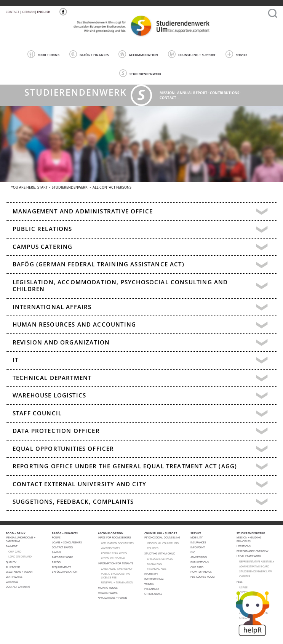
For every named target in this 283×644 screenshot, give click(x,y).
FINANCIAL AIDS (157, 569)
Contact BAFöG (62, 547)
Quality (11, 562)
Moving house (108, 588)
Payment (12, 546)
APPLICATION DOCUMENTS (117, 543)
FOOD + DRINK (43, 54)
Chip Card (197, 567)
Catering (12, 582)
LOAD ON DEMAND (20, 556)
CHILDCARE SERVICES (160, 559)
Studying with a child (160, 553)
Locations (244, 546)
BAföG (56, 562)
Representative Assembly (257, 561)
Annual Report (192, 93)
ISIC (193, 552)
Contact (12, 12)
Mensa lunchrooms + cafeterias (21, 539)
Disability (151, 574)
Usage (243, 587)
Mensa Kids (155, 564)
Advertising (199, 557)
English (44, 12)
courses (153, 548)
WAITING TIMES (110, 548)
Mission (167, 93)
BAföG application (65, 572)
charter (245, 576)
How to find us (201, 572)
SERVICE (236, 54)
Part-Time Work (62, 557)
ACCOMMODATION (138, 54)
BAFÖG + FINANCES (89, 54)
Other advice (153, 594)
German (28, 12)
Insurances (198, 542)
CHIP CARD (15, 551)
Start (42, 187)
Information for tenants (116, 563)
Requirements (62, 567)
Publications (200, 562)
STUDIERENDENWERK (140, 73)
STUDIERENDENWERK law (255, 571)
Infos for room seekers (114, 537)
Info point (198, 547)
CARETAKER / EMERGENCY (117, 569)
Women (149, 584)
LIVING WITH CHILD (113, 557)
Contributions (225, 93)
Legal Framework (249, 556)
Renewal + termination (117, 582)
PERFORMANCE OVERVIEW (252, 551)
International (154, 579)
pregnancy (152, 589)
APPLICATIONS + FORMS (113, 598)
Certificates (14, 577)
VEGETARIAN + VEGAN (19, 572)
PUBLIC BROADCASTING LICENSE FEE (116, 575)
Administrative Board (254, 566)
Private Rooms (108, 593)
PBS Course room (202, 577)
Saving (56, 552)
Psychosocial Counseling (162, 537)
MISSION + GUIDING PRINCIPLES (249, 539)
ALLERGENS (13, 567)
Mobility (197, 537)
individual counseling (163, 543)
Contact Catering (18, 586)
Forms (56, 537)
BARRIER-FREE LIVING (114, 553)
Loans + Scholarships (67, 542)
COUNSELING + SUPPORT (192, 54)
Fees (240, 582)
